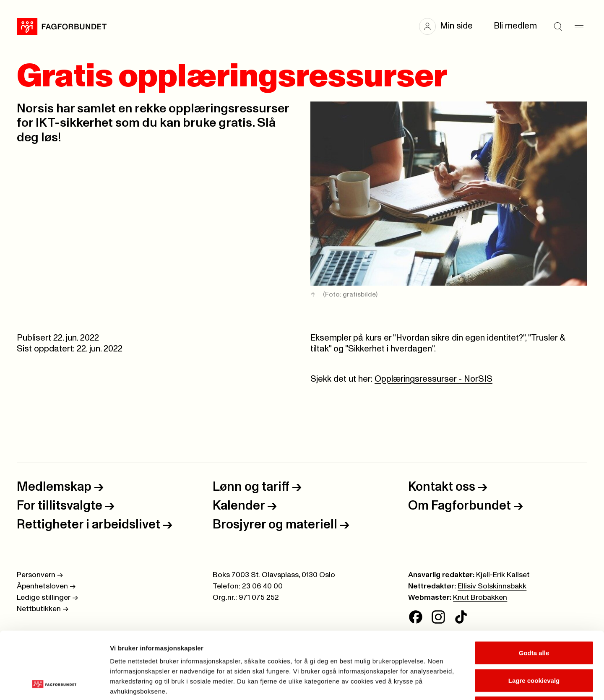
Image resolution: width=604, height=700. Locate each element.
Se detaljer (451, 683)
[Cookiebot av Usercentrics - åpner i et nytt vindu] (54, 684)
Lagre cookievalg (534, 618)
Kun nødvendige (534, 645)
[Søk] (558, 26)
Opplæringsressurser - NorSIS (433, 379)
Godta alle (534, 590)
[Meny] (579, 26)
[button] (450, 26)
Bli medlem (515, 26)
